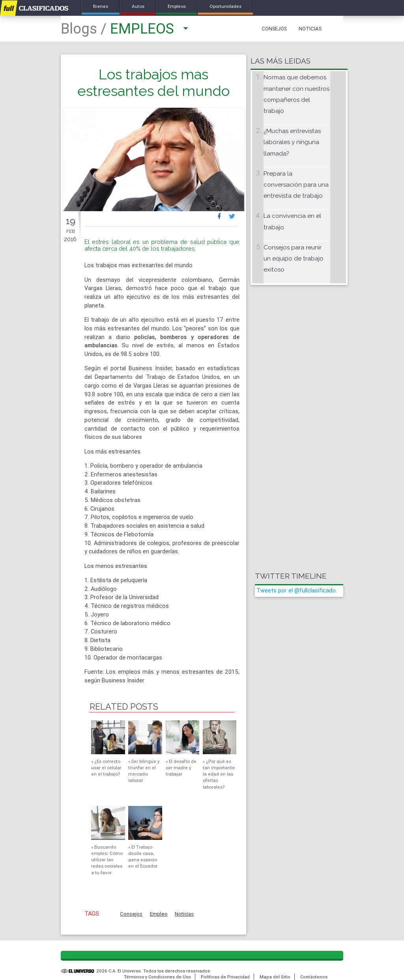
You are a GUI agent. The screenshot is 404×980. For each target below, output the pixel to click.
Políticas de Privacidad (225, 977)
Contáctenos (314, 977)
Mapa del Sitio (275, 977)
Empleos (177, 6)
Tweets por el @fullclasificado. (297, 590)
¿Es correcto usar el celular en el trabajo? (106, 767)
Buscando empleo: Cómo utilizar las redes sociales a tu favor (107, 860)
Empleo (159, 914)
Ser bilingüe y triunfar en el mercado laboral (144, 771)
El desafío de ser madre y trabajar (181, 767)
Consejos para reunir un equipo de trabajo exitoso (294, 259)
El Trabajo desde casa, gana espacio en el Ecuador (143, 856)
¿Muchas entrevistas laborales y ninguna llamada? (292, 142)
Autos (138, 6)
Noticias (310, 29)
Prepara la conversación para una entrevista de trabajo (296, 185)
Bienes (101, 6)
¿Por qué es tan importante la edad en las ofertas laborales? (219, 774)
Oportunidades (226, 6)
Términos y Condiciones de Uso (157, 977)
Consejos (274, 29)
